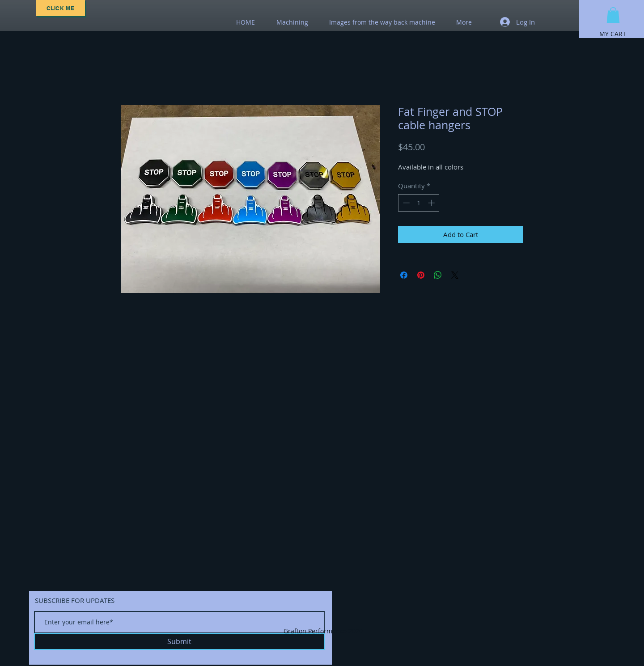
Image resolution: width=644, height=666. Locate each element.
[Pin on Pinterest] (421, 275)
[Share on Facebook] (404, 275)
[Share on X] (455, 275)
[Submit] (179, 641)
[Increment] (432, 203)
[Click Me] (60, 8)
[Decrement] (405, 203)
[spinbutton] (419, 203)
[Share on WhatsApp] (438, 275)
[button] (613, 15)
